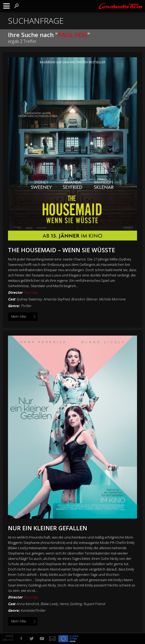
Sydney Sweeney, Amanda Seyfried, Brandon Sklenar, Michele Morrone (71, 299)
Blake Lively (49, 604)
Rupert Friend (94, 604)
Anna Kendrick (27, 604)
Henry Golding (71, 604)
